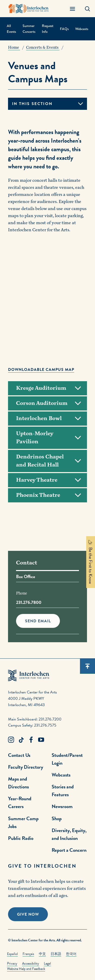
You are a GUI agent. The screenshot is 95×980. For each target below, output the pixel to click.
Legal (47, 963)
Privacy (12, 963)
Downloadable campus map (41, 370)
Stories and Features (63, 791)
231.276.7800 (29, 602)
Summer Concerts (29, 29)
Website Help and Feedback (26, 969)
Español (12, 954)
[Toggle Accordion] (47, 388)
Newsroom (62, 806)
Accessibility (31, 963)
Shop (57, 818)
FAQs (64, 29)
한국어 (71, 954)
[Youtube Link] (41, 740)
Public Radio (21, 838)
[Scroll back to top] (87, 666)
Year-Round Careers (20, 802)
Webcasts (82, 29)
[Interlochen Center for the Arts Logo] (29, 9)
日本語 (56, 954)
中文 (42, 954)
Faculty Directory (26, 767)
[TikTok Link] (21, 740)
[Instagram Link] (11, 740)
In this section (32, 104)
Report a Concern (69, 850)
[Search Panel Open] (87, 9)
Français (28, 954)
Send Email (38, 621)
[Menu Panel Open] (72, 9)
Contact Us (19, 755)
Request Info (48, 29)
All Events (11, 29)
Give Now (28, 914)
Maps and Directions (18, 783)
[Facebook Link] (31, 740)
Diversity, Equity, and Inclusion (69, 834)
